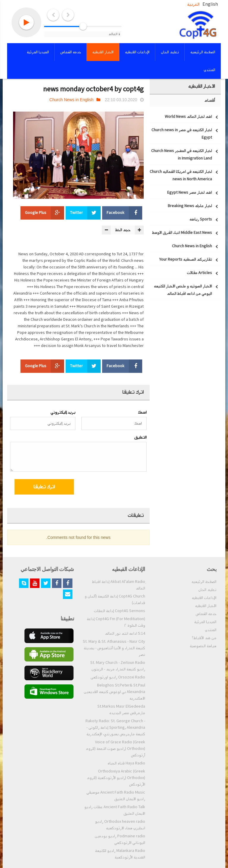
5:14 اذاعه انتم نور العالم (125, 634)
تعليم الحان (207, 590)
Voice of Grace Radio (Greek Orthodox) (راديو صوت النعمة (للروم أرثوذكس (115, 749)
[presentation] (99, 488)
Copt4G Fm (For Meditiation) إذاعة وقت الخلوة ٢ (116, 622)
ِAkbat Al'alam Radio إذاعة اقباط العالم (119, 585)
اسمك (142, 412)
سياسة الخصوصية (203, 646)
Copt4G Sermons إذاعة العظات (119, 611)
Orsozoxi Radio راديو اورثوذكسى (118, 677)
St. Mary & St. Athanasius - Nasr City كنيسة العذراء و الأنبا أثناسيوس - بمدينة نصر (114, 648)
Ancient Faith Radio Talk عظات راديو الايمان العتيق (115, 810)
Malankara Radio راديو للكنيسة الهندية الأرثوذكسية (120, 854)
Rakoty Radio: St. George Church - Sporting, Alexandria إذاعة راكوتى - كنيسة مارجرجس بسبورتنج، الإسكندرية (115, 728)
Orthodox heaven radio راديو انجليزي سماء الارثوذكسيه (120, 825)
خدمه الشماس (206, 614)
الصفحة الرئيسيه (204, 582)
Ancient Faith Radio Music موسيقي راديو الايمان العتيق (116, 796)
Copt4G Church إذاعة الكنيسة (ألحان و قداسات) (115, 600)
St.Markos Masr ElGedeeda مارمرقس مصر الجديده (121, 710)
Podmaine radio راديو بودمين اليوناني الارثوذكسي (120, 839)
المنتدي (211, 630)
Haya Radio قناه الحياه (126, 763)
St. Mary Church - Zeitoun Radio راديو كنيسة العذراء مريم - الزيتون (118, 666)
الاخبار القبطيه (206, 606)
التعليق (140, 437)
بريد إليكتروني (63, 412)
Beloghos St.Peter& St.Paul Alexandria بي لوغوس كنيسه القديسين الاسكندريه (114, 692)
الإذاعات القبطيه (204, 598)
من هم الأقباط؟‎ (204, 638)
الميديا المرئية (205, 622)
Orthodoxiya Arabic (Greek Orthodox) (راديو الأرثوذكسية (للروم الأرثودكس (116, 778)
